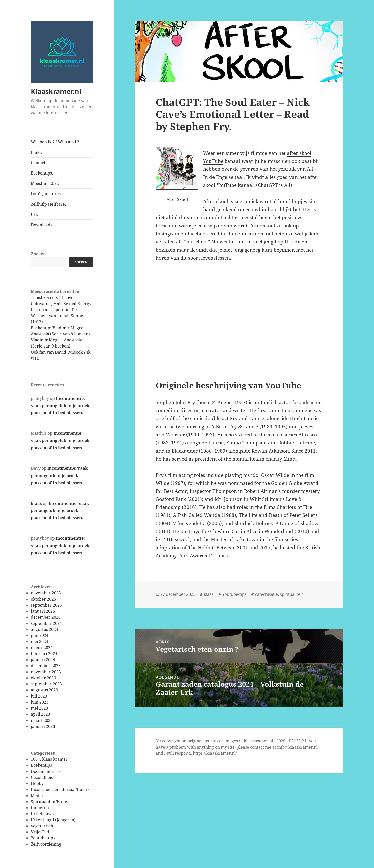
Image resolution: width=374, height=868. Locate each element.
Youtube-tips (43, 838)
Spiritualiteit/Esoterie (52, 802)
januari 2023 (43, 726)
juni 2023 (40, 702)
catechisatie (266, 594)
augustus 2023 (44, 690)
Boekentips (41, 765)
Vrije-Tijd (40, 832)
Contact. (39, 163)
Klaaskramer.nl (56, 91)
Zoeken (38, 254)
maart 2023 (42, 720)
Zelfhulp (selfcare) (49, 204)
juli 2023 (39, 696)
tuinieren (40, 808)
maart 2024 (42, 648)
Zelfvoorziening (46, 844)
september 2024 (46, 623)
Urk (34, 214)
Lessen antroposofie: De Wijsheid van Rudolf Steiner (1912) (58, 316)
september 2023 (46, 684)
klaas (36, 503)
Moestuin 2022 (45, 183)
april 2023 (41, 714)
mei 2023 (39, 708)
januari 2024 (43, 660)
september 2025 (46, 605)
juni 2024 (40, 635)
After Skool (177, 199)
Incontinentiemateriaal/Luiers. (61, 789)
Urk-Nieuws (42, 814)
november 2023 (46, 672)
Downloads (42, 225)
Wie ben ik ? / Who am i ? (55, 142)
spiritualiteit (291, 594)
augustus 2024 (44, 629)
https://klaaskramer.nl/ (215, 753)
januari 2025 (43, 611)
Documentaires (46, 771)
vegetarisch (42, 826)
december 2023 (46, 666)
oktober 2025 (43, 599)
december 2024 (46, 617)
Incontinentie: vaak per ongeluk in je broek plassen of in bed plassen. (60, 406)
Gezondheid (42, 777)
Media (37, 796)
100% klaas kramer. (50, 759)
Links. (36, 152)
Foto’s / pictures (46, 194)
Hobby (37, 783)
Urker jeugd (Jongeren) (53, 820)
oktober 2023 (43, 678)
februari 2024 (44, 654)
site (243, 234)
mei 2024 (39, 641)
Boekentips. (42, 173)
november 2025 (46, 593)
